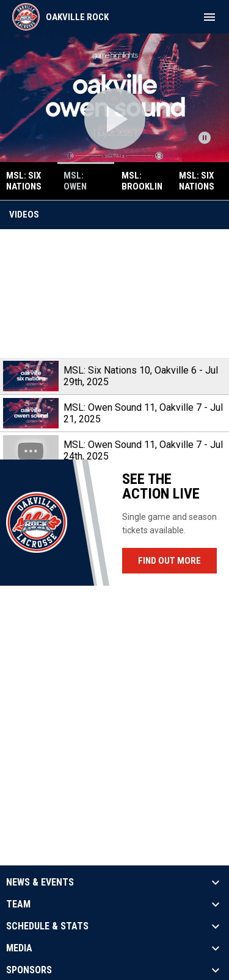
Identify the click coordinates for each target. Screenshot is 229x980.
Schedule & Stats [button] (47, 926)
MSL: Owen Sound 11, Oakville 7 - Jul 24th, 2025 (143, 450)
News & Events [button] (40, 882)
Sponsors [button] (29, 970)
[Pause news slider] (205, 138)
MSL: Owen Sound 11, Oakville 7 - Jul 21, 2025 (143, 413)
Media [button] (19, 948)
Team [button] (18, 904)
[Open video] (115, 119)
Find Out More (169, 561)
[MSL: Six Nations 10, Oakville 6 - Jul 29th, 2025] (114, 293)
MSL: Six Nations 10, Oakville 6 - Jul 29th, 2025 (141, 376)
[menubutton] (209, 17)
